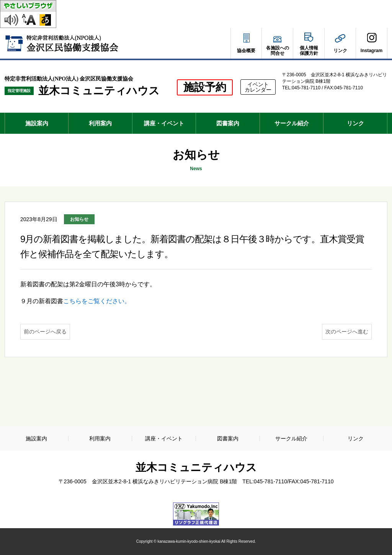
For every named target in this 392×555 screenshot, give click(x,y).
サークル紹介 (292, 123)
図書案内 (228, 123)
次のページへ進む (347, 332)
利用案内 (100, 123)
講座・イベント (164, 123)
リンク (355, 123)
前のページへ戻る (45, 332)
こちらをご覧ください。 (97, 301)
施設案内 (37, 123)
